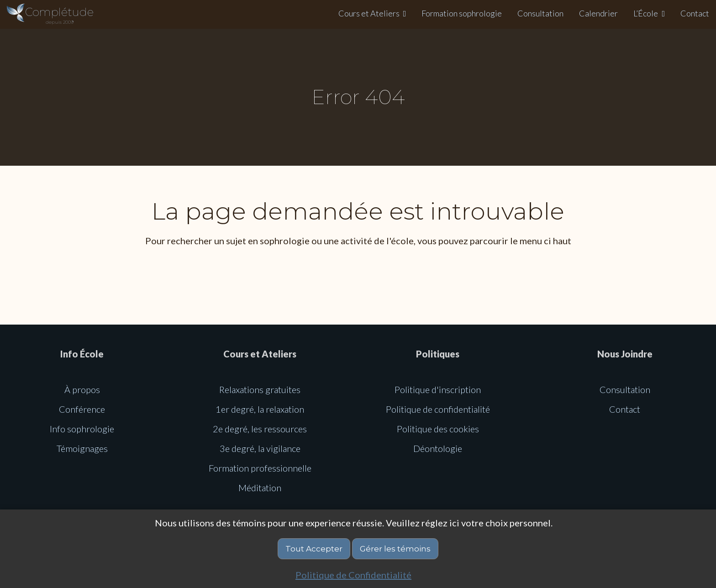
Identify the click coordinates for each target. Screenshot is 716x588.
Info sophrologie (82, 429)
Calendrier (598, 13)
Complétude (59, 15)
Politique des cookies (438, 429)
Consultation (540, 13)
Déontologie (438, 448)
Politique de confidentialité (438, 409)
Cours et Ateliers (369, 13)
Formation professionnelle (260, 468)
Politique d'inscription (438, 389)
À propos (82, 389)
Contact (695, 13)
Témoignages (82, 448)
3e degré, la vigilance (260, 448)
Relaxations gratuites (260, 389)
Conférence (82, 409)
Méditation (260, 488)
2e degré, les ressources (260, 429)
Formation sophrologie (462, 13)
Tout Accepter (314, 549)
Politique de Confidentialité (353, 575)
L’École (646, 13)
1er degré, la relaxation (260, 409)
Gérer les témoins (395, 549)
